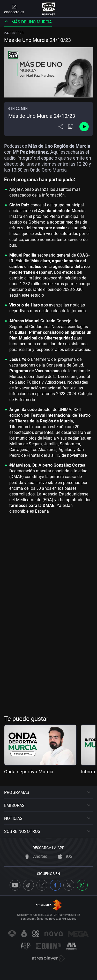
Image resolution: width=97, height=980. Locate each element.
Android (36, 856)
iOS (65, 856)
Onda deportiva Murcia (29, 772)
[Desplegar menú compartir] (61, 127)
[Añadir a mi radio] (71, 127)
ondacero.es (14, 9)
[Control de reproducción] (84, 127)
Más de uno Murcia (28, 22)
